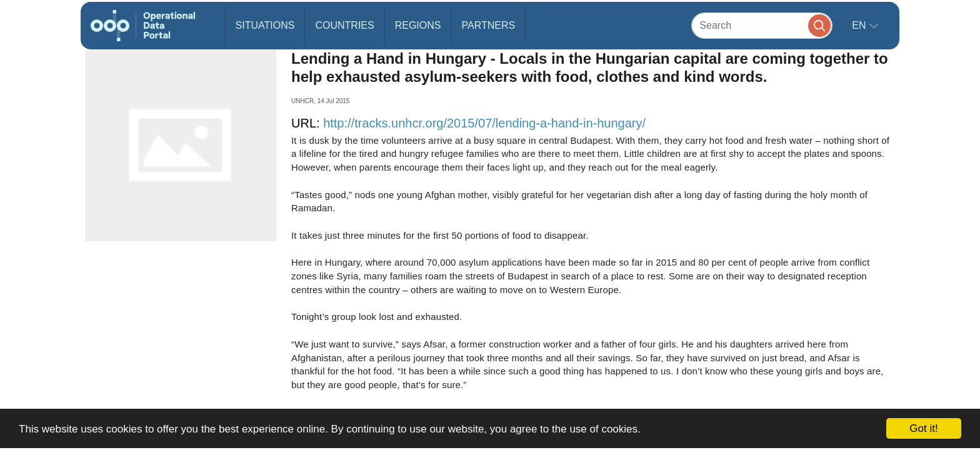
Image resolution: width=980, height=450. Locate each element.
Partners (488, 25)
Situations (265, 25)
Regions (418, 25)
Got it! (923, 428)
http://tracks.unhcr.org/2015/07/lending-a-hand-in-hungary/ (484, 123)
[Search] (762, 25)
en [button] (860, 25)
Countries (344, 25)
